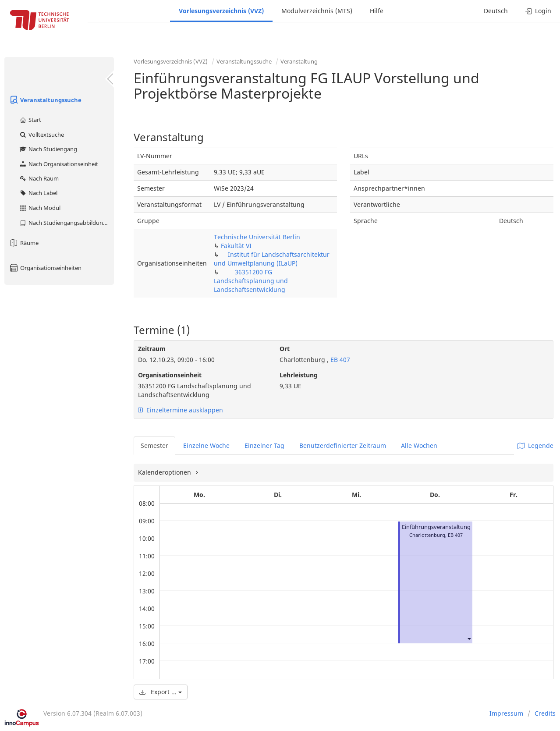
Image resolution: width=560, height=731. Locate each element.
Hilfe (377, 11)
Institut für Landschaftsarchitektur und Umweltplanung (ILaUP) (272, 259)
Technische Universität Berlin (257, 237)
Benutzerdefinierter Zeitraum (343, 445)
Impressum (506, 713)
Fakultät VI (236, 246)
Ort (285, 349)
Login (538, 11)
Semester (154, 445)
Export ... (161, 692)
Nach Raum (39, 178)
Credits (545, 713)
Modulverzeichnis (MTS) (317, 11)
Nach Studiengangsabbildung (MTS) (66, 223)
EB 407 (339, 360)
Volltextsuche (41, 135)
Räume (24, 243)
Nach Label (38, 193)
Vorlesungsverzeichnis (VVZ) (221, 11)
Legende (535, 445)
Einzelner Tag (264, 445)
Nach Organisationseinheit (58, 164)
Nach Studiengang (48, 149)
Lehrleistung (299, 375)
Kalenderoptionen (165, 472)
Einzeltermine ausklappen (181, 410)
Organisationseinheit (170, 375)
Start (30, 120)
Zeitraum (152, 349)
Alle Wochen (419, 445)
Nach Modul (40, 208)
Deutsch (496, 11)
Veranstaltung (299, 61)
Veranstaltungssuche (45, 100)
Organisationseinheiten (45, 268)
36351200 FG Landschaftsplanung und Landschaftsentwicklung (251, 281)
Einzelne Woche (206, 445)
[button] (469, 638)
